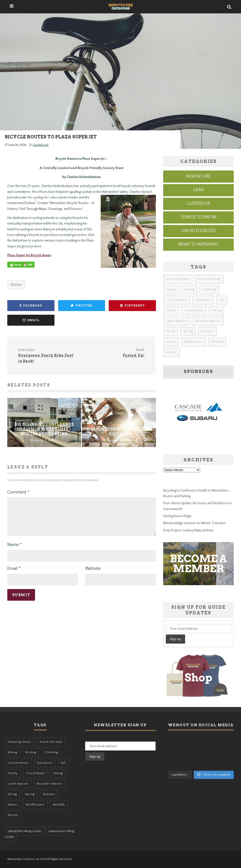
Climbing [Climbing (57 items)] (209, 290)
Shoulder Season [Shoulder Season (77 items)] (208, 321)
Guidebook (40, 145)
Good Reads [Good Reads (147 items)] (194, 310)
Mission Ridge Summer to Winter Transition (195, 523)
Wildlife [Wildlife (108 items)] (217, 342)
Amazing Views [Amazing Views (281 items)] (178, 279)
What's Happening (198, 244)
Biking (17, 284)
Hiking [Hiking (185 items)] (216, 310)
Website (93, 574)
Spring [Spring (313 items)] (188, 331)
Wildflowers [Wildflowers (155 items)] (193, 342)
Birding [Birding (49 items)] (189, 290)
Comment (18, 492)
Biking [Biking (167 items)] (171, 290)
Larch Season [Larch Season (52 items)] (176, 321)
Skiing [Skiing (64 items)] (171, 331)
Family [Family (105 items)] (171, 310)
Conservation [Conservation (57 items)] (177, 300)
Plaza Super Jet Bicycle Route (29, 255)
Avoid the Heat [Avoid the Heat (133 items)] (209, 279)
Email (14, 574)
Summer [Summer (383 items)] (207, 331)
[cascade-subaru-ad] (198, 435)
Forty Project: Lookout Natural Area (188, 530)
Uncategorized (198, 231)
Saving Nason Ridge (177, 516)
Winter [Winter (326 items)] (172, 352)
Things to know (198, 217)
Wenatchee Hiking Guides (25, 831)
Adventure (198, 176)
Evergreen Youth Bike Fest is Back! (48, 355)
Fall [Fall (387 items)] (222, 300)
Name (14, 551)
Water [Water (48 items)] (171, 342)
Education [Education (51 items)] (203, 300)
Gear (198, 190)
